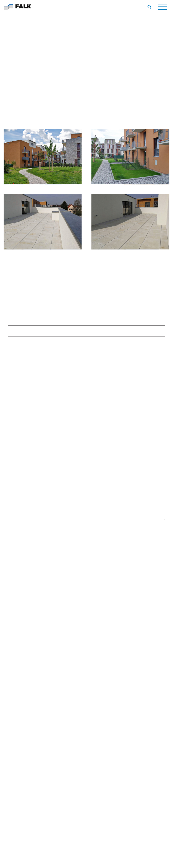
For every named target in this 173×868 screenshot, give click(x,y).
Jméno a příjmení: (22, 349)
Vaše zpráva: (18, 478)
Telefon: (15, 376)
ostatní (21, 465)
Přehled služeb (17, 678)
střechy (21, 442)
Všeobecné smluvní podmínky (26, 701)
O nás (12, 683)
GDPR (12, 696)
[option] (86, 622)
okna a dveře (25, 450)
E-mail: (14, 403)
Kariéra (13, 692)
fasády (21, 457)
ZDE (159, 578)
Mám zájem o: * (20, 430)
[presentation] (87, 537)
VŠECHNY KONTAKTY (105, 759)
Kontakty (13, 705)
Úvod (11, 674)
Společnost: (18, 322)
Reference (14, 687)
